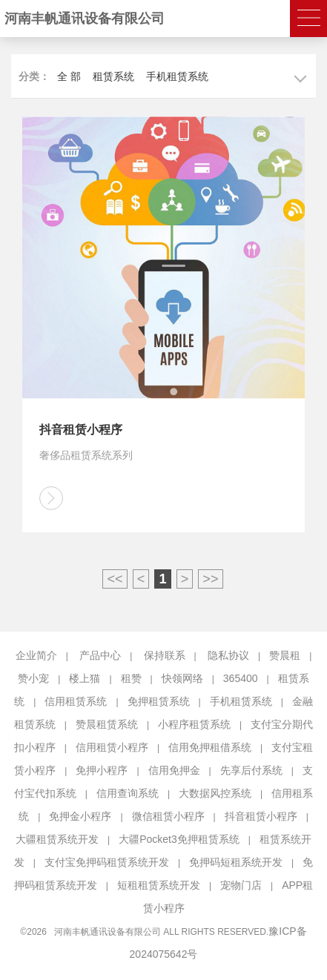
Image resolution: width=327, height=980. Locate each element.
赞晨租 (285, 655)
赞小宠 (33, 678)
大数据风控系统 (215, 793)
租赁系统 (113, 76)
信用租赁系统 (76, 701)
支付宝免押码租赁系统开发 (107, 862)
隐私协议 (228, 655)
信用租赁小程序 (112, 747)
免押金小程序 (80, 816)
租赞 (131, 678)
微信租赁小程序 (168, 816)
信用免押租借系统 (210, 747)
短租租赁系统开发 (159, 885)
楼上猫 (85, 678)
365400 (241, 678)
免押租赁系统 (159, 701)
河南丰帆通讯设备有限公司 (85, 19)
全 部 (69, 76)
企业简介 (36, 655)
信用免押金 (174, 770)
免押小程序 (102, 770)
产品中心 (100, 655)
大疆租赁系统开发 (57, 839)
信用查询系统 (128, 793)
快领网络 (182, 678)
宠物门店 (241, 885)
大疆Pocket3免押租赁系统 (179, 839)
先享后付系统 (251, 770)
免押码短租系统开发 (236, 862)
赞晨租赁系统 (107, 724)
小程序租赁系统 (194, 724)
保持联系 (165, 655)
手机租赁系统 (177, 76)
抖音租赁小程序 (261, 816)
